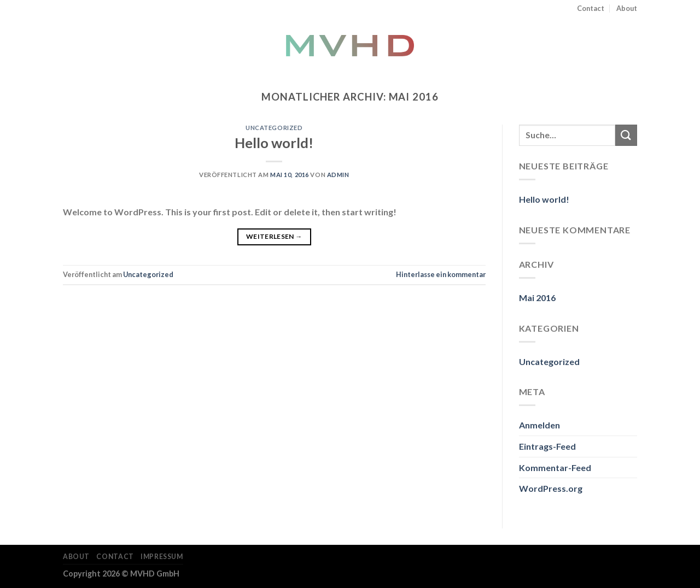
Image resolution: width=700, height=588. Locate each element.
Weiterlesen (274, 236)
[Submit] (626, 135)
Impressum (162, 557)
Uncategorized (274, 128)
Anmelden (539, 425)
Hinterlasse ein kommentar (441, 274)
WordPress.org (551, 488)
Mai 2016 (537, 298)
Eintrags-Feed (547, 446)
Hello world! (274, 143)
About (627, 8)
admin (338, 175)
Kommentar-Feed (555, 468)
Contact (591, 8)
